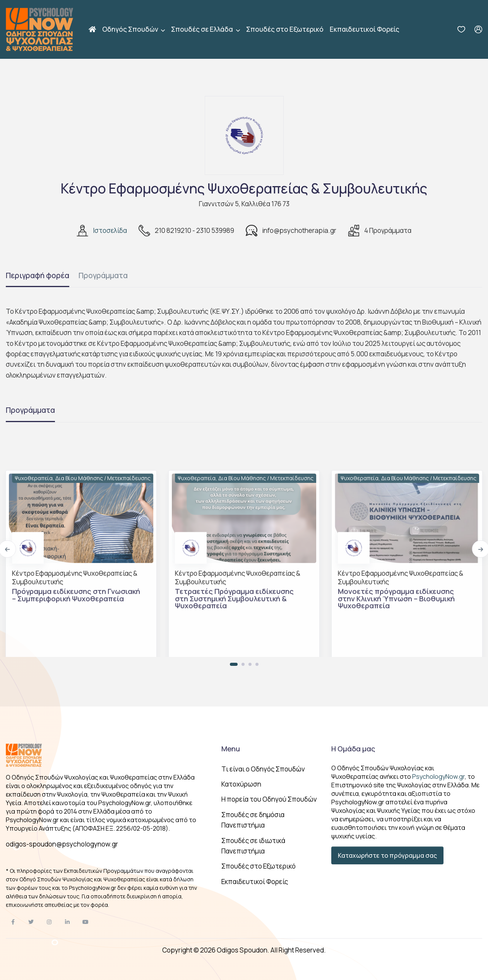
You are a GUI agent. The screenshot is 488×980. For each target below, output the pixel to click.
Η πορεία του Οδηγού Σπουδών (269, 799)
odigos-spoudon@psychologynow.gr (62, 844)
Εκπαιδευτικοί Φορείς (365, 29)
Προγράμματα (103, 275)
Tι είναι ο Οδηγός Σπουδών (263, 769)
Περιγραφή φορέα (38, 275)
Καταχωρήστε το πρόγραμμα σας (387, 855)
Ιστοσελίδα (110, 230)
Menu (231, 749)
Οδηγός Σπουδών (131, 29)
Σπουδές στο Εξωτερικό (285, 29)
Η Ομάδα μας (353, 749)
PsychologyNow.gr (438, 776)
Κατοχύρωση (241, 784)
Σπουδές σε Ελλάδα (203, 29)
